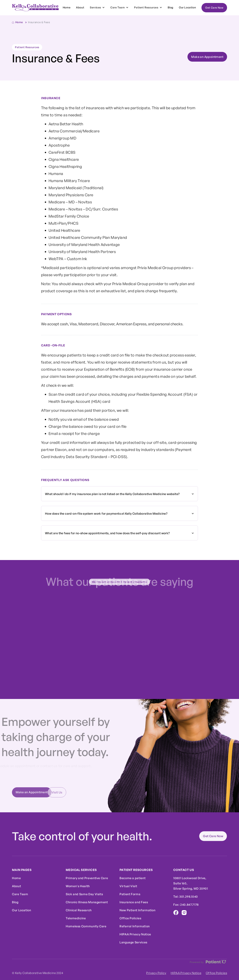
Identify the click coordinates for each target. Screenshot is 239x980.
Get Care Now (214, 8)
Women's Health (78, 886)
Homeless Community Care (86, 926)
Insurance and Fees (134, 902)
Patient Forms (130, 894)
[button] (97, 7)
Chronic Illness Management (87, 902)
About (80, 7)
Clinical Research (79, 910)
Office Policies (130, 918)
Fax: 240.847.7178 (186, 905)
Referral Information (135, 926)
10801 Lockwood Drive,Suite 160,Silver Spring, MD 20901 (191, 883)
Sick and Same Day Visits (84, 894)
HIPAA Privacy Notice (135, 934)
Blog (170, 7)
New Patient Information (138, 910)
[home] (35, 8)
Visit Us (50, 792)
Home (67, 7)
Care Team (20, 894)
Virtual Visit (128, 886)
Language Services (133, 942)
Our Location (187, 7)
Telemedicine (76, 918)
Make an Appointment (207, 57)
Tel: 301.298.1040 (186, 897)
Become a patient (132, 878)
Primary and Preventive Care (87, 878)
